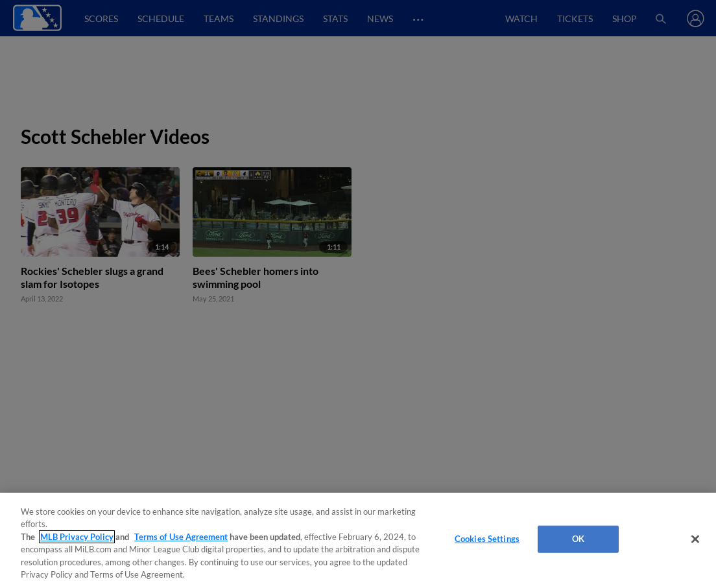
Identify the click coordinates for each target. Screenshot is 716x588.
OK (578, 539)
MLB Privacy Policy (77, 537)
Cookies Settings (487, 539)
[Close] (695, 539)
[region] (358, 540)
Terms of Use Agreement (181, 537)
